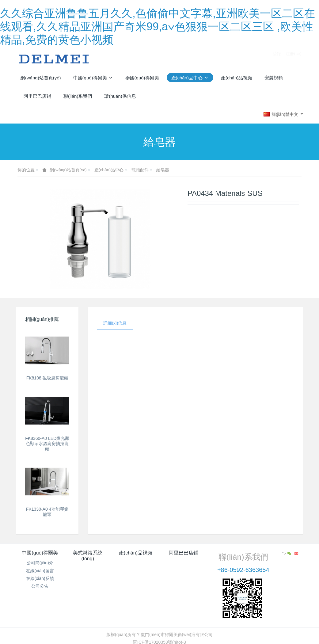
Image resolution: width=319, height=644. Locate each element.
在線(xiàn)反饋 (40, 578)
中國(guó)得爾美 (40, 553)
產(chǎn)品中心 (109, 170)
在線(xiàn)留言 (40, 571)
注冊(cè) (294, 59)
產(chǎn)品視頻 (136, 553)
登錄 (277, 59)
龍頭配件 (140, 170)
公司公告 (40, 586)
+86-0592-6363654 (243, 570)
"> (287, 554)
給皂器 (163, 170)
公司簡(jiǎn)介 (40, 563)
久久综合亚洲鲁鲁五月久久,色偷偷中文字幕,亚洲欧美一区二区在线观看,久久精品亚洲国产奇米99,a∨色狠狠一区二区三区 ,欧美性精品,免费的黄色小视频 (158, 27)
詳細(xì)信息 (115, 323)
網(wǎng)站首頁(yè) (41, 78)
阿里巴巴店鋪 (184, 553)
